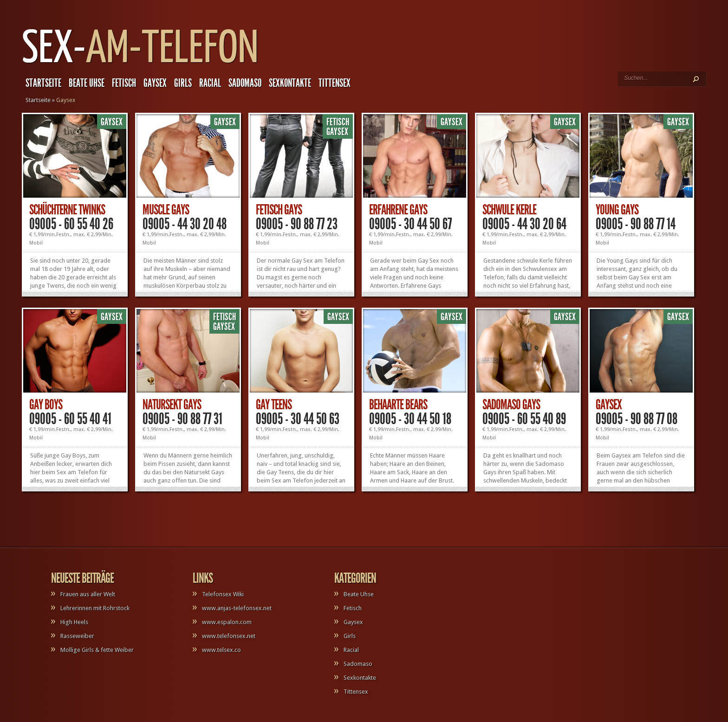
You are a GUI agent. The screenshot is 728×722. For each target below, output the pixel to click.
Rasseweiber (77, 636)
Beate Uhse (87, 83)
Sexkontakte (290, 83)
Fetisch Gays (279, 210)
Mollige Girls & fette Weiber (97, 650)
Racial (210, 83)
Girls (183, 83)
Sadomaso (245, 83)
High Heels (74, 622)
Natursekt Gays (172, 405)
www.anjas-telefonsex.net (237, 608)
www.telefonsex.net (229, 636)
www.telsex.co (221, 650)
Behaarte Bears (398, 405)
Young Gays (617, 210)
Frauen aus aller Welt (88, 594)
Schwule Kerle (509, 210)
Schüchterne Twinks (67, 210)
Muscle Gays (166, 210)
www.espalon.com (227, 622)
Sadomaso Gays (511, 405)
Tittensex (335, 83)
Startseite (43, 83)
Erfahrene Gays (398, 210)
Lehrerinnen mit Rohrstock (95, 608)
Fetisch (124, 83)
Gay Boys (46, 405)
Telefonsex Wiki (223, 594)
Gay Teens (274, 405)
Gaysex (155, 83)
